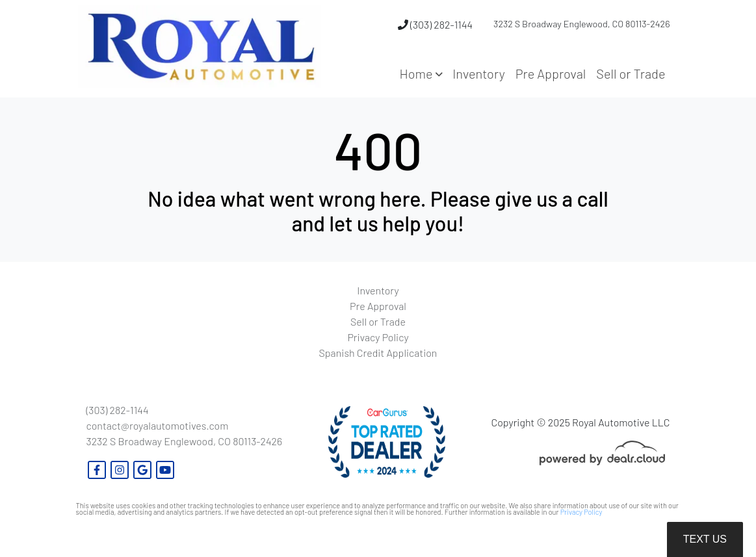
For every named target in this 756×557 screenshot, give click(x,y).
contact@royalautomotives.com (158, 425)
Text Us (705, 539)
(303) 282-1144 (435, 24)
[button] (421, 73)
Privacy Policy (581, 512)
